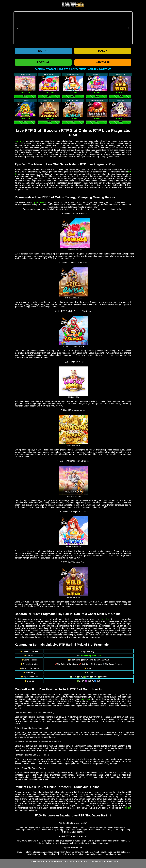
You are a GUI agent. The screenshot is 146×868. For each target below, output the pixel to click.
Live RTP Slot (35, 861)
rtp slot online (39, 203)
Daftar (43, 51)
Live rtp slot (20, 141)
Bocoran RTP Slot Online (84, 861)
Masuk (103, 51)
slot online (105, 619)
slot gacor (85, 699)
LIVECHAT (43, 62)
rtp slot (128, 808)
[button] (18, 28)
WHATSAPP (103, 62)
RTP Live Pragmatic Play (56, 861)
